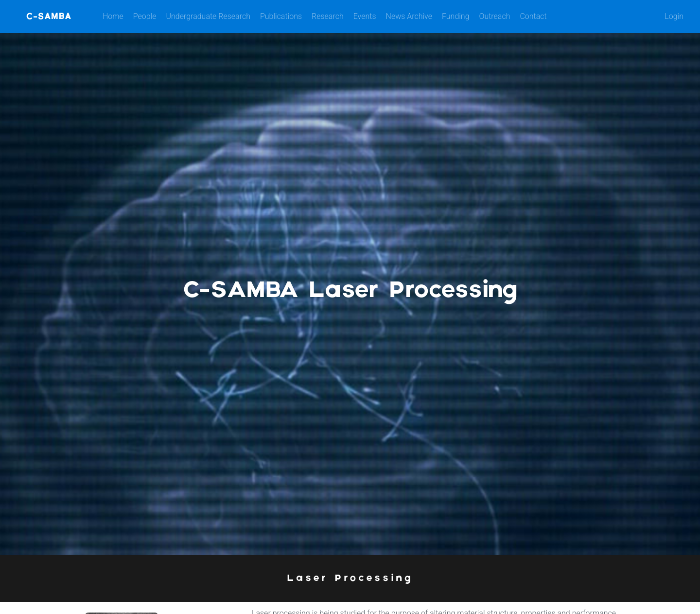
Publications (281, 16)
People (145, 16)
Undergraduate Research (208, 16)
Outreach (495, 16)
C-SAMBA (49, 16)
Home (113, 16)
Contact (533, 16)
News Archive (409, 16)
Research (328, 16)
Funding (456, 16)
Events (365, 16)
